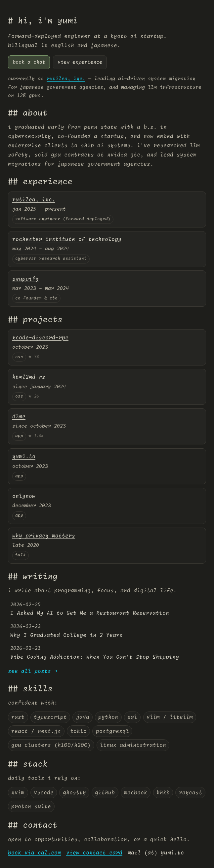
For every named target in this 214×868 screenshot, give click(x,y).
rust (18, 717)
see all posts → (33, 671)
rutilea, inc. (66, 79)
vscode (44, 793)
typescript (50, 717)
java (83, 717)
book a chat (29, 62)
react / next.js (36, 731)
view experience (80, 62)
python (108, 717)
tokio (78, 731)
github (105, 793)
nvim (18, 793)
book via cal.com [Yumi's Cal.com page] (34, 853)
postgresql (112, 731)
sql (132, 717)
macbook (136, 793)
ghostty (74, 793)
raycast (191, 793)
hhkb (163, 793)
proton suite (31, 807)
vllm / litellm (170, 717)
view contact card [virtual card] (94, 853)
